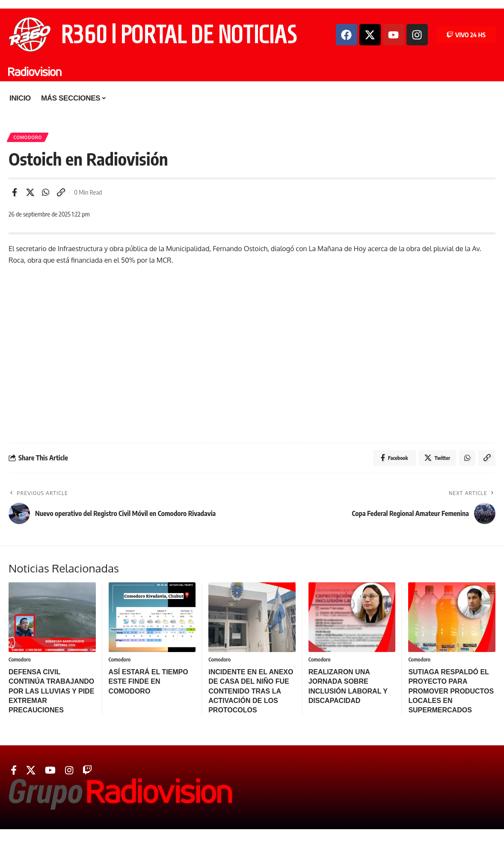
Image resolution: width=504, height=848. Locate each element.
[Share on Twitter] (30, 193)
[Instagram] (69, 772)
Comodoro (28, 138)
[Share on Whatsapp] (45, 193)
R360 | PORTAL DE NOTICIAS (179, 35)
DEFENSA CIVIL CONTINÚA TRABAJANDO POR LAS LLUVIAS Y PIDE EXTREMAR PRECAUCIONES (51, 693)
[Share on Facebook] (15, 193)
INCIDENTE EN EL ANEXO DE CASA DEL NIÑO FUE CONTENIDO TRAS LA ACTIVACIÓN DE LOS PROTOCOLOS (251, 693)
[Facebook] (14, 772)
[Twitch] (87, 772)
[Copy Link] (61, 193)
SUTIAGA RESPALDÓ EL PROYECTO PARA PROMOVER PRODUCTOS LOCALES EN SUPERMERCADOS (451, 693)
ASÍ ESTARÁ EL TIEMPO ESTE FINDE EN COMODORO (148, 683)
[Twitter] (31, 772)
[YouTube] (50, 772)
